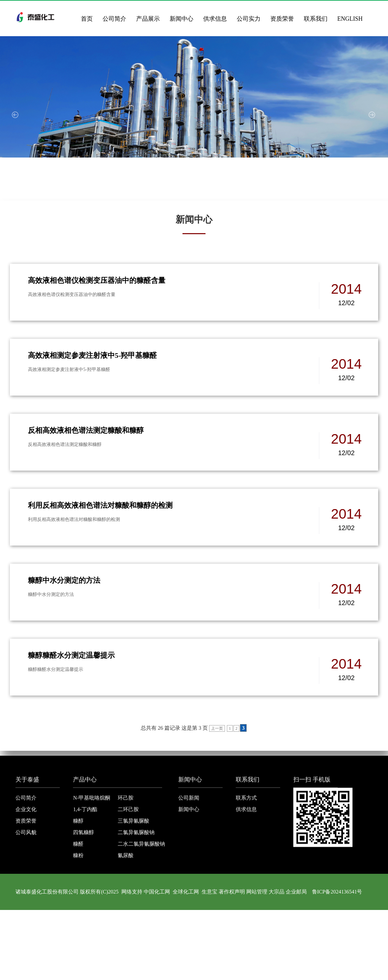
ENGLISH (350, 19)
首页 (87, 19)
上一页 (217, 728)
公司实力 (249, 19)
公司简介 (114, 19)
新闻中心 (182, 19)
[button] (16, 118)
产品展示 (148, 19)
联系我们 (316, 19)
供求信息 (215, 19)
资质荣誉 (282, 19)
